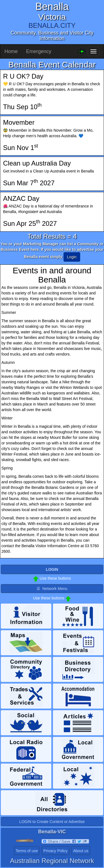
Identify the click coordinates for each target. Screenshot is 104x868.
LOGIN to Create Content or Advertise (52, 822)
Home (11, 51)
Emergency (39, 51)
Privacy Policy (55, 851)
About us (81, 851)
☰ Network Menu (52, 589)
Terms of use (27, 851)
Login (72, 257)
